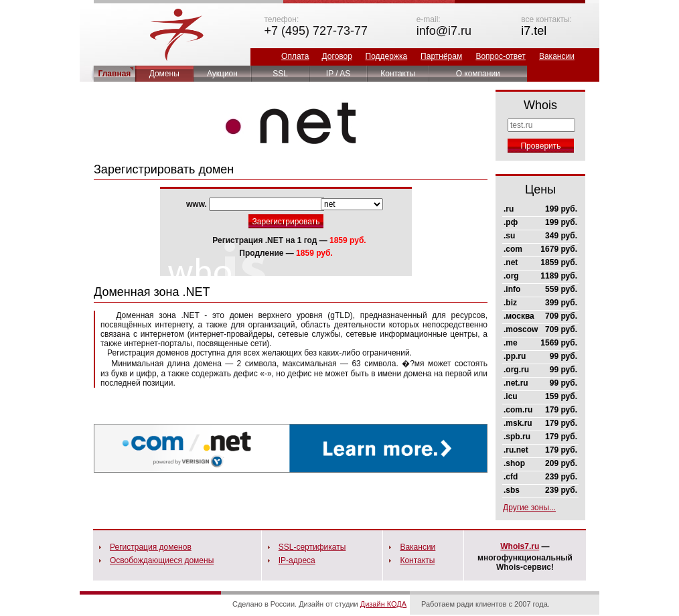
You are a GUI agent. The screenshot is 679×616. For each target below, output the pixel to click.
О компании (478, 74)
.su (509, 236)
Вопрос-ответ (500, 56)
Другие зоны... (529, 508)
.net (511, 262)
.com (513, 249)
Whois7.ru (520, 546)
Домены (164, 74)
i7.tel (534, 31)
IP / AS (338, 74)
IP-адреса (297, 560)
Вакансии (557, 56)
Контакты (398, 74)
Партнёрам (441, 56)
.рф (511, 222)
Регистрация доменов (151, 547)
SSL (280, 74)
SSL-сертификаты (312, 547)
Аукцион (222, 74)
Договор (337, 56)
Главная (115, 74)
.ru (509, 209)
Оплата (295, 56)
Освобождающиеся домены (162, 560)
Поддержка (387, 56)
